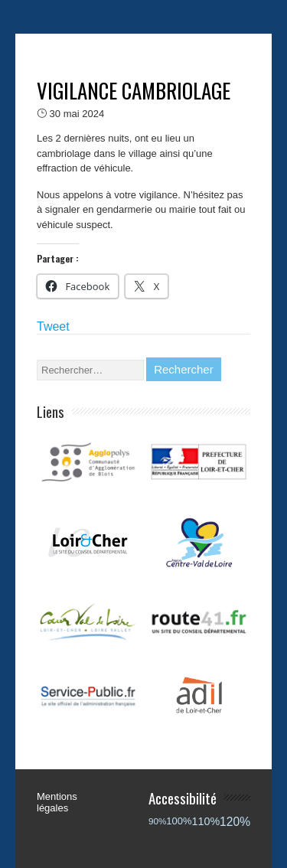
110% (206, 821)
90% (157, 821)
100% (179, 821)
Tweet (53, 326)
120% (235, 822)
